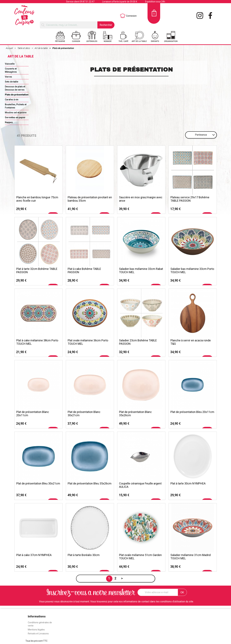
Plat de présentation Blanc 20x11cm (33, 414)
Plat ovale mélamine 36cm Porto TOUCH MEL (88, 342)
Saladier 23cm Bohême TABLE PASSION (138, 342)
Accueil (9, 48)
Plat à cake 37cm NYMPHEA (34, 555)
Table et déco (24, 48)
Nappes (9, 122)
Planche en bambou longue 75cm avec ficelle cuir (37, 199)
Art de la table (41, 48)
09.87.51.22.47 (87, 2)
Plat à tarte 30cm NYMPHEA (188, 483)
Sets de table (12, 82)
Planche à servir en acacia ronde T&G (191, 342)
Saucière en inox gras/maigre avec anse (141, 199)
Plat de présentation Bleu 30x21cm (38, 483)
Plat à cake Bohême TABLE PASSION (84, 270)
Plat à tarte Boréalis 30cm (84, 555)
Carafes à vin (12, 100)
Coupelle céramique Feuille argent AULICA (140, 485)
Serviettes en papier (15, 117)
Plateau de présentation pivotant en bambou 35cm (90, 199)
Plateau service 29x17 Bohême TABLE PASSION (190, 199)
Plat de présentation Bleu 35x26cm (90, 483)
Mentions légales (36, 630)
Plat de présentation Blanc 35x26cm (135, 414)
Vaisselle (10, 64)
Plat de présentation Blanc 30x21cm (84, 414)
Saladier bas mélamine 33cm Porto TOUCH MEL (192, 270)
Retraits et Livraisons (38, 634)
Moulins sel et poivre (16, 113)
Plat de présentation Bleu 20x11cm (192, 412)
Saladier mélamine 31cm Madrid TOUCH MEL (191, 557)
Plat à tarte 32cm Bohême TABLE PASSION (37, 270)
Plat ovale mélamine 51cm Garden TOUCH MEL (140, 557)
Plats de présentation (63, 48)
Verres (8, 77)
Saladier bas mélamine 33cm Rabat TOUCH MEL (141, 270)
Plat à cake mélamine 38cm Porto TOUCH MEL (37, 342)
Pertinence (201, 135)
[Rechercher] (69, 25)
